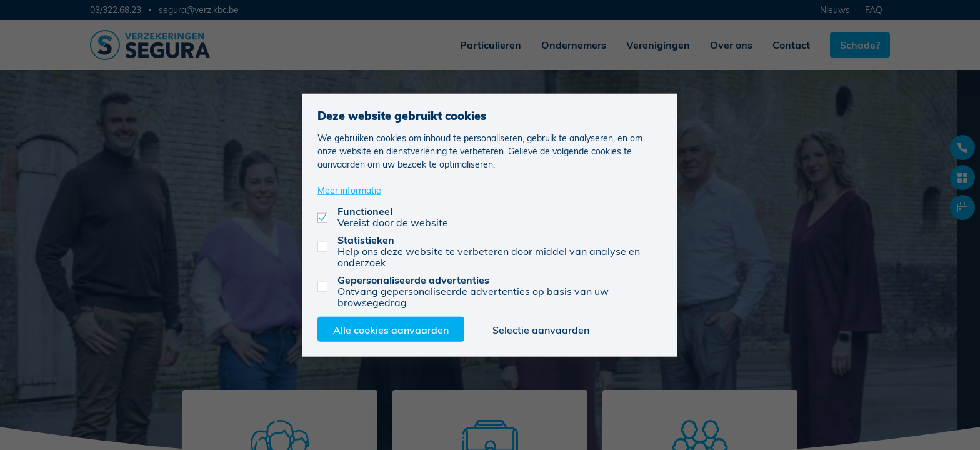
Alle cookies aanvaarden (391, 329)
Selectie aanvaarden (541, 329)
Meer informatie (349, 190)
